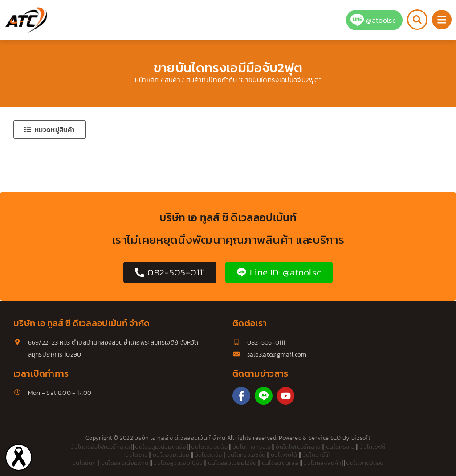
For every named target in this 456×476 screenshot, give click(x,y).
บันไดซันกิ (84, 463)
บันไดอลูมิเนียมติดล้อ (161, 447)
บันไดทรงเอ (340, 447)
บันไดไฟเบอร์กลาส (298, 447)
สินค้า (173, 80)
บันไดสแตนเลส (280, 463)
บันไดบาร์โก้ (317, 455)
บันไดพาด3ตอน (365, 463)
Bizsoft (361, 438)
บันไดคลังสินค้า (322, 463)
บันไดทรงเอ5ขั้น (246, 455)
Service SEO (325, 438)
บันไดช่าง (136, 455)
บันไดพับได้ (284, 455)
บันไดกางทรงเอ (252, 447)
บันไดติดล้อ (208, 455)
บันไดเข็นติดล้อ (209, 447)
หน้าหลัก (147, 80)
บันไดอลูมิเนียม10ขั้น (178, 463)
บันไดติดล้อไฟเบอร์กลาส (100, 447)
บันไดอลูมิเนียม (171, 455)
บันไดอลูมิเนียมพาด (125, 463)
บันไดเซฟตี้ (373, 447)
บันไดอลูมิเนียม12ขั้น (232, 463)
